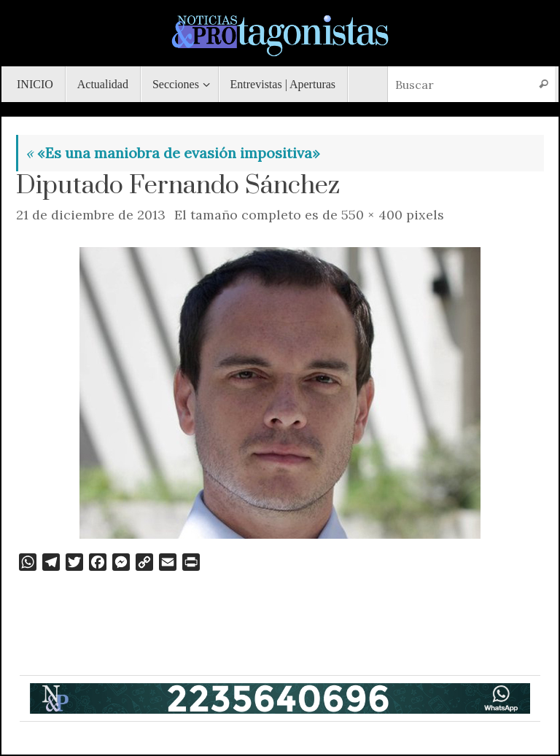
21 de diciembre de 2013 (91, 215)
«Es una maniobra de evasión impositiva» (173, 153)
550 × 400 (372, 215)
